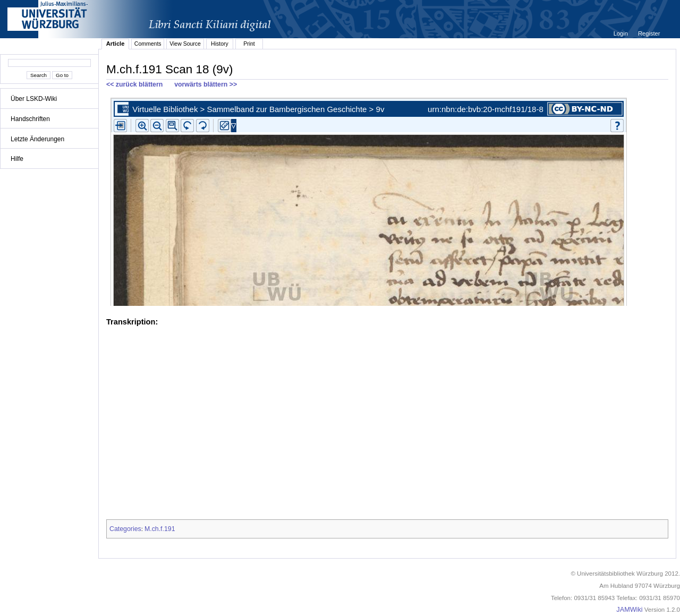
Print (249, 44)
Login (622, 33)
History (220, 44)
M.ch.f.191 (160, 529)
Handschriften (30, 119)
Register (649, 33)
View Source (185, 44)
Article (116, 44)
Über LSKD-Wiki (34, 99)
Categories (125, 529)
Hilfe (17, 159)
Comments (148, 44)
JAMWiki (629, 610)
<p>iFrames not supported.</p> (387, 200)
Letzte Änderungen (37, 139)
